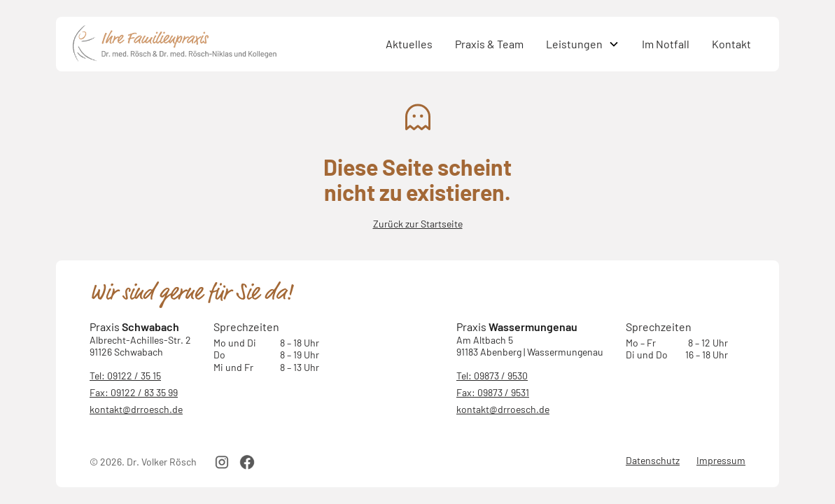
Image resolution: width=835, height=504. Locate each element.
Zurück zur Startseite (418, 224)
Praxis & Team (489, 44)
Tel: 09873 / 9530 (492, 376)
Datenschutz (653, 460)
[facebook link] (247, 462)
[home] (224, 44)
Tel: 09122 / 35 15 (125, 376)
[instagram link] (222, 462)
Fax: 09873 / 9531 (493, 392)
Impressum (721, 460)
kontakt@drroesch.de (136, 409)
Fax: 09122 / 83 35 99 (134, 392)
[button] (583, 44)
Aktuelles (409, 44)
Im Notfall (666, 44)
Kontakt (731, 44)
